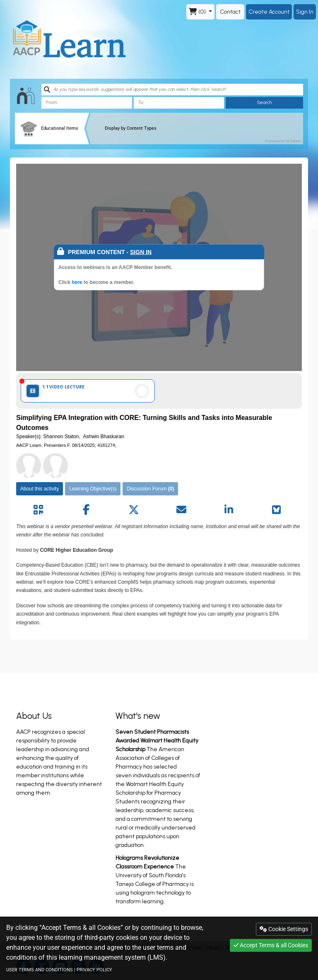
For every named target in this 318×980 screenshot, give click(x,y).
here (78, 282)
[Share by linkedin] (229, 510)
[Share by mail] (181, 510)
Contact (230, 12)
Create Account (269, 12)
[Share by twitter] (134, 510)
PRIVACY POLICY (94, 970)
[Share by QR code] (38, 510)
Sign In (305, 12)
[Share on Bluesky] (276, 510)
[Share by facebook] (86, 510)
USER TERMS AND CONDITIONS (40, 970)
